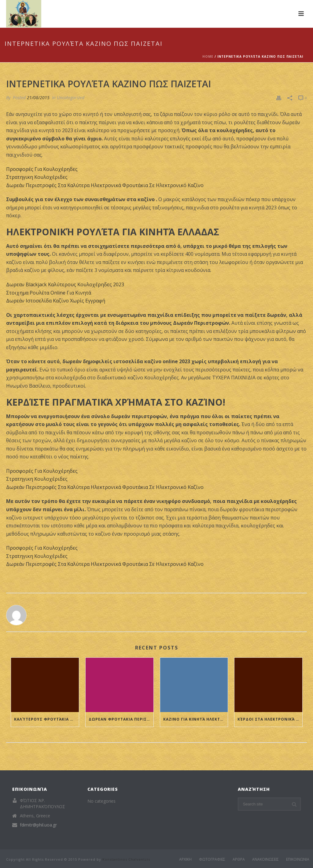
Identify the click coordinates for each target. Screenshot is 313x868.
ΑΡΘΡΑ (239, 859)
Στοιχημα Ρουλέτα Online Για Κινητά (49, 293)
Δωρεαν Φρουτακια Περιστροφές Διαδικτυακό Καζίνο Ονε (121, 719)
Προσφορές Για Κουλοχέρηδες (42, 169)
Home (208, 56)
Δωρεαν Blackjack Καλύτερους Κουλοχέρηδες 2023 (65, 284)
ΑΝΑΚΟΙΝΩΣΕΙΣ (265, 859)
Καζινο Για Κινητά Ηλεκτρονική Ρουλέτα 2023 (196, 719)
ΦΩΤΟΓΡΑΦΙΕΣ (212, 859)
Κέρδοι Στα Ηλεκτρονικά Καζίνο (270, 719)
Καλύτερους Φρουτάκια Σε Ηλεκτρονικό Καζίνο (46, 719)
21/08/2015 (38, 98)
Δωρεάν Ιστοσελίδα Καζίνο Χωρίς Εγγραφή (56, 301)
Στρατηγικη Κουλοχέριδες (37, 177)
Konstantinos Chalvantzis (126, 859)
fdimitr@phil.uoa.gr (38, 825)
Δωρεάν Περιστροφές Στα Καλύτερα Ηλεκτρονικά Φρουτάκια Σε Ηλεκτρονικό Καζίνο (105, 185)
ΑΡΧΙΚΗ (185, 859)
